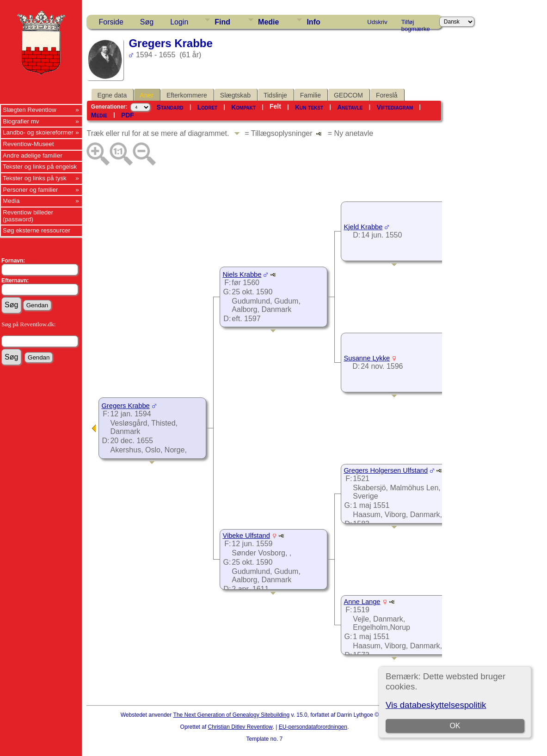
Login (179, 22)
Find (222, 22)
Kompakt (243, 107)
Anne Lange (362, 602)
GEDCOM (348, 95)
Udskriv (377, 22)
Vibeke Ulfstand (246, 536)
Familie (310, 95)
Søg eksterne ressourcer (37, 230)
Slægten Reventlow (30, 110)
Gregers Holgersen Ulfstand (386, 470)
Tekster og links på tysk (35, 178)
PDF (128, 115)
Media (11, 201)
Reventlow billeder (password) (28, 216)
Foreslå (387, 95)
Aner (147, 95)
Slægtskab (235, 95)
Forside (111, 22)
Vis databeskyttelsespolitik (436, 705)
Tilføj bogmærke (416, 24)
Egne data (112, 95)
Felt (275, 106)
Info (313, 22)
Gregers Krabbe (125, 406)
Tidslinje (275, 95)
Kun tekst (309, 107)
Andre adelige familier (33, 155)
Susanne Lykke (367, 358)
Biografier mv (21, 121)
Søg (147, 22)
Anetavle (350, 107)
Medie (268, 22)
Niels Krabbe (242, 274)
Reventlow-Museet (28, 144)
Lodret (208, 107)
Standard (170, 107)
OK (455, 726)
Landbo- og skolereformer (38, 132)
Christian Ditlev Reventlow (240, 727)
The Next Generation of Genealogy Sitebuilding (232, 715)
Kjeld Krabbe (363, 227)
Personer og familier (30, 190)
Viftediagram (395, 107)
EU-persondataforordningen (313, 727)
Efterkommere (187, 95)
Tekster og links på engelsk (40, 167)
